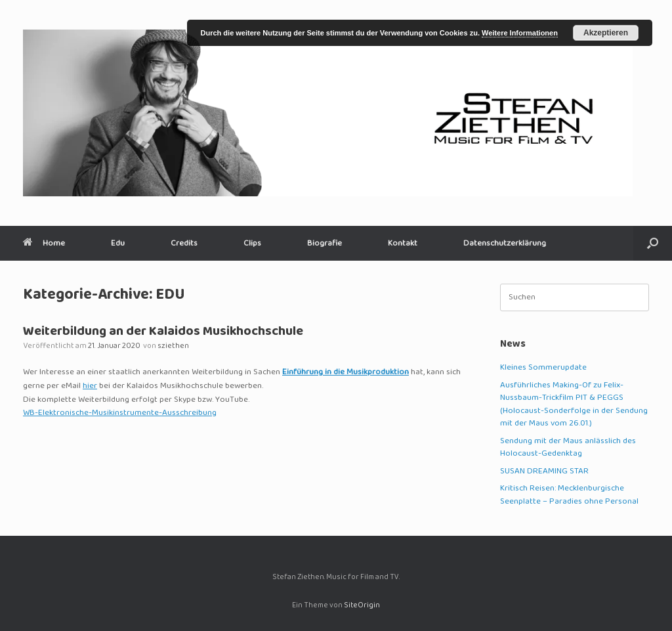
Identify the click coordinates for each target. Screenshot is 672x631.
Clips (252, 243)
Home (44, 243)
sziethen (173, 346)
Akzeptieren (606, 33)
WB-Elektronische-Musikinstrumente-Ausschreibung (120, 413)
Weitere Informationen (520, 33)
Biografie (325, 243)
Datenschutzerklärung (505, 243)
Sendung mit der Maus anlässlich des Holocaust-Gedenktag (568, 448)
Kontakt (403, 243)
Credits (184, 243)
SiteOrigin (362, 606)
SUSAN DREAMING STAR (544, 471)
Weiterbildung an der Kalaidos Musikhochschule (163, 332)
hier (90, 386)
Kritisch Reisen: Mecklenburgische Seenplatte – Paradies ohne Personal (569, 495)
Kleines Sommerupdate (543, 368)
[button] (653, 243)
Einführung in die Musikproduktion (346, 372)
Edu (118, 243)
